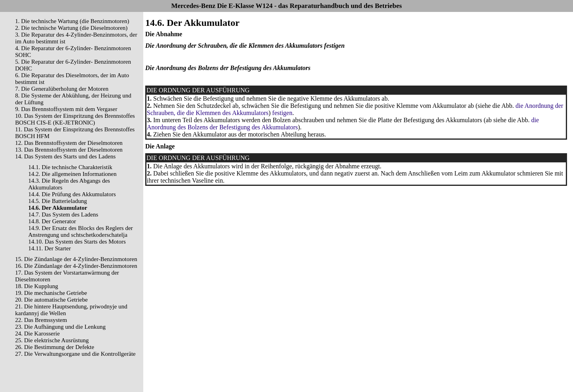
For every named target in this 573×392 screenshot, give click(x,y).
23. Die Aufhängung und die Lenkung (60, 327)
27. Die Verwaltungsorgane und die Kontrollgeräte (75, 354)
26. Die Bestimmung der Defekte (55, 347)
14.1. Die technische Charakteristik (70, 167)
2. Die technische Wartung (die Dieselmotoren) (71, 28)
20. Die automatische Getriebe (51, 300)
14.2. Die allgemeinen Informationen (72, 174)
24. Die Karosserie (37, 333)
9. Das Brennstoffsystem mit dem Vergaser (66, 109)
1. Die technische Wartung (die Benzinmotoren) (72, 21)
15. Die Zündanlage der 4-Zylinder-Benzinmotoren (76, 259)
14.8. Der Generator (52, 221)
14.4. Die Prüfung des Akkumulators (72, 194)
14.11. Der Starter (50, 248)
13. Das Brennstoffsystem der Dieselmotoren (69, 150)
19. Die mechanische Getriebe (51, 293)
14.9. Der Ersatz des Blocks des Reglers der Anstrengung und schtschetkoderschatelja (81, 231)
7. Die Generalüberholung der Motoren (62, 89)
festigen (282, 113)
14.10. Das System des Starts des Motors (77, 242)
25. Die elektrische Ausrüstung (52, 340)
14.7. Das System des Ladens (63, 215)
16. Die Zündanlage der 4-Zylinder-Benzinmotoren (76, 266)
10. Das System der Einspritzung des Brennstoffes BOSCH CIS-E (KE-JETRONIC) (75, 119)
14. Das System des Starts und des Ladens (65, 156)
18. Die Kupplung (37, 286)
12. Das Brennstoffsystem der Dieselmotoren (69, 143)
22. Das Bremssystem (41, 320)
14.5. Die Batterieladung (57, 201)
